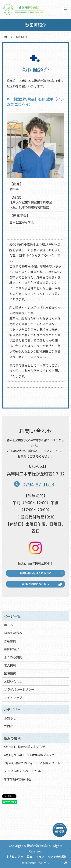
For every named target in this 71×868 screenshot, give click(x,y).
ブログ (9, 726)
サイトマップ (13, 698)
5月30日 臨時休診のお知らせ (25, 747)
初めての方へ (13, 633)
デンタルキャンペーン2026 (22, 771)
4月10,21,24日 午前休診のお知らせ (29, 755)
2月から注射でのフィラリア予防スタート (32, 763)
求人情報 (10, 665)
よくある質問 (13, 657)
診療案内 (10, 641)
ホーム (9, 625)
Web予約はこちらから (35, 863)
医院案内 (10, 673)
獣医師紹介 (12, 649)
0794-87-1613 (38, 484)
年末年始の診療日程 (18, 779)
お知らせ (10, 718)
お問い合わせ (13, 681)
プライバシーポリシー (19, 689)
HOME (5, 37)
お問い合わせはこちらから (36, 573)
